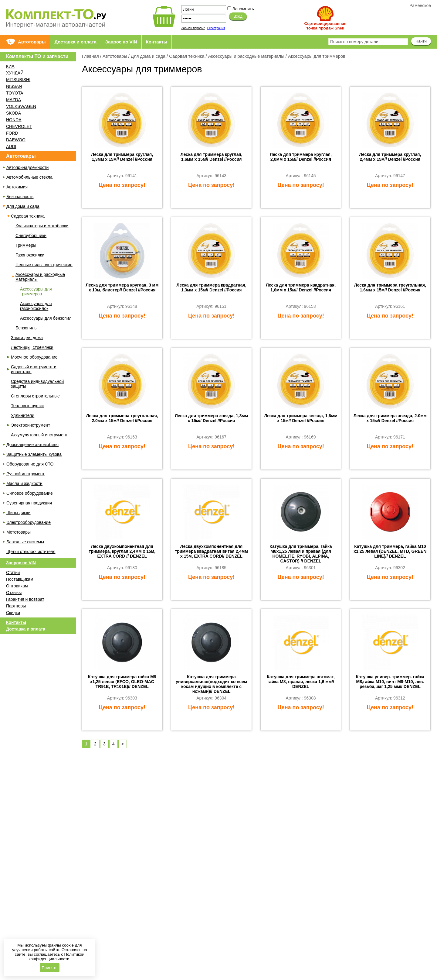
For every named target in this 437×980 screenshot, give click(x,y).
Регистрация (216, 28)
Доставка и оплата (75, 42)
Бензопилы (26, 328)
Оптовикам (17, 586)
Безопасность (20, 197)
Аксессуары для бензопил (46, 318)
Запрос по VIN (121, 42)
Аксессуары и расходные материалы (246, 56)
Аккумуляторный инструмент (39, 435)
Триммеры (26, 245)
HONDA (14, 120)
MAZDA (14, 100)
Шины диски (18, 513)
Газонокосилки (30, 255)
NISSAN (14, 86)
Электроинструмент (30, 425)
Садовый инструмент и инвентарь (34, 369)
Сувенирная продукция (29, 503)
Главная (90, 56)
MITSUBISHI (18, 80)
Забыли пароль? (193, 28)
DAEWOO (16, 140)
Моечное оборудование (34, 357)
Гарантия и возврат (25, 599)
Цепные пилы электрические (44, 265)
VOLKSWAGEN (21, 106)
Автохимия (17, 187)
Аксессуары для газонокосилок (36, 306)
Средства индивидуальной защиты (37, 384)
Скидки (13, 613)
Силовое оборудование (30, 493)
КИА (10, 66)
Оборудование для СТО (30, 464)
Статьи (13, 573)
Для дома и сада (148, 56)
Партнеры (16, 606)
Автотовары (32, 42)
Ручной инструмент (25, 474)
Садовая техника (187, 56)
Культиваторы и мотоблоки (42, 226)
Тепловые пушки (27, 406)
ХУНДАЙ (15, 73)
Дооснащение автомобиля (32, 445)
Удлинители (23, 415)
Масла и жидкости (24, 483)
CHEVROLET (19, 126)
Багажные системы (25, 542)
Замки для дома (27, 338)
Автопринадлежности (27, 167)
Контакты (157, 42)
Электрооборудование (29, 522)
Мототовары (19, 532)
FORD (12, 133)
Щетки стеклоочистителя (31, 552)
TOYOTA (15, 93)
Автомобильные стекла (29, 177)
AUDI (11, 146)
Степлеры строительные (35, 396)
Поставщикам (20, 579)
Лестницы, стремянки (32, 347)
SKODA (14, 113)
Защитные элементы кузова (34, 454)
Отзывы (14, 593)
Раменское (420, 5)
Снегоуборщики (31, 236)
